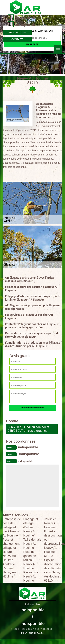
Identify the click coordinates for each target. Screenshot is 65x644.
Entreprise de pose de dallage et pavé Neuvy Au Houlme (12, 527)
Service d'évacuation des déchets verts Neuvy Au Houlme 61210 (53, 570)
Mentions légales (32, 633)
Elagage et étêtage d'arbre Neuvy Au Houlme (31, 527)
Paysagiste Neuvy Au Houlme (31, 576)
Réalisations (17, 32)
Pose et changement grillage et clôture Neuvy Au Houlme (11, 550)
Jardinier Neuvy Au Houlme (51, 523)
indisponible (27, 18)
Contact (17, 39)
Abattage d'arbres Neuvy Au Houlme (9, 570)
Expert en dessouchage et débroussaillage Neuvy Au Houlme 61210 (53, 544)
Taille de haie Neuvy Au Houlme (32, 544)
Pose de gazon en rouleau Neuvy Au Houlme (30, 560)
